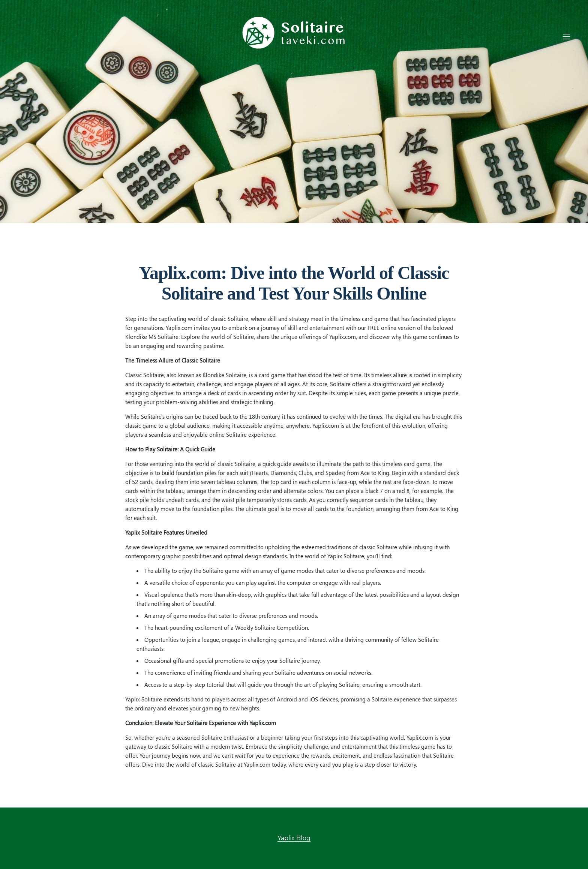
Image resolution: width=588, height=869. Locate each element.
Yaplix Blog (294, 838)
